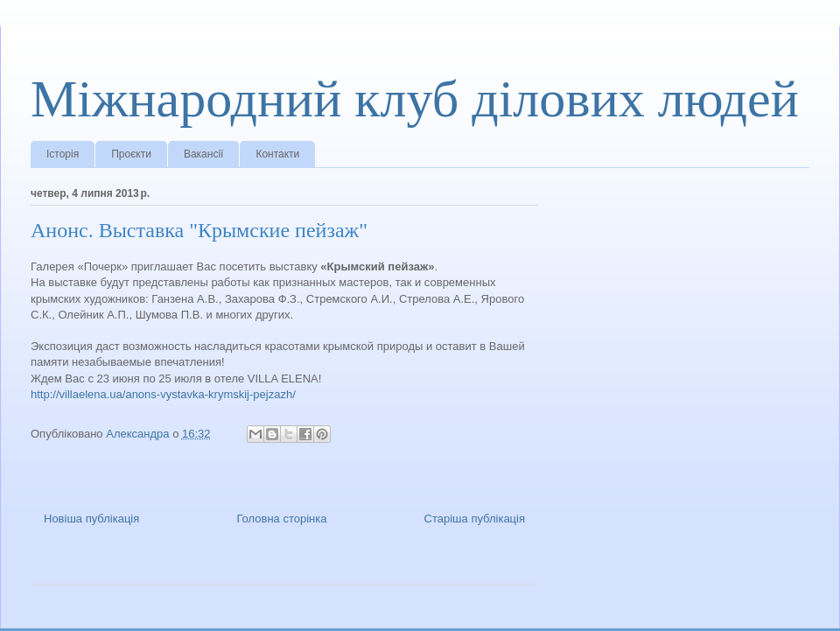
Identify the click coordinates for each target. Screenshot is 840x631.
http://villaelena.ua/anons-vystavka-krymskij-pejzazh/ (163, 394)
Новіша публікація (91, 519)
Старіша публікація (475, 519)
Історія (63, 154)
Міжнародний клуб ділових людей (415, 99)
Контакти (277, 154)
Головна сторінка (281, 519)
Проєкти (131, 154)
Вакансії (204, 154)
